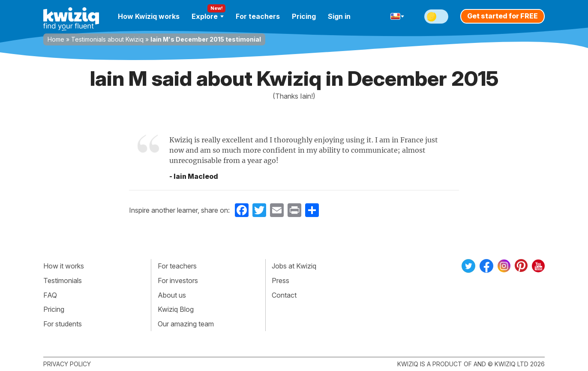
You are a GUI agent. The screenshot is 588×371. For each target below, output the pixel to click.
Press (280, 281)
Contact (284, 295)
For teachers (258, 16)
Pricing (304, 16)
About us (172, 295)
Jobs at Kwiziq (294, 266)
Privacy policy (67, 364)
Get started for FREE (502, 16)
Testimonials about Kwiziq (107, 39)
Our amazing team (186, 324)
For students (63, 324)
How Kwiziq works (149, 16)
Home (56, 39)
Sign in (339, 16)
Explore (208, 16)
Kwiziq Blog (176, 309)
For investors (178, 281)
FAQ (50, 295)
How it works (64, 266)
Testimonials (63, 281)
